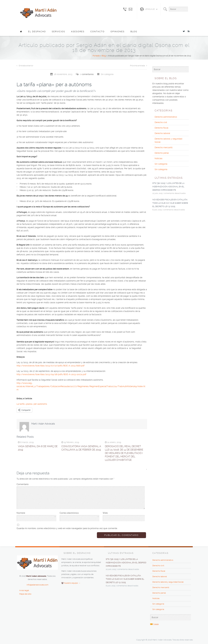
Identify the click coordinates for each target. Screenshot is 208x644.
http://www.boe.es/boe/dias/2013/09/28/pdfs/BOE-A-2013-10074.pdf (51, 374)
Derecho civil (161, 122)
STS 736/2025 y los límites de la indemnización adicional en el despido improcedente (168, 187)
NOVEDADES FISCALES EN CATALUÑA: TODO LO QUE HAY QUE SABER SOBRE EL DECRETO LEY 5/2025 (170, 203)
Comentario (80, 484)
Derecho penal (162, 153)
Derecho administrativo (166, 117)
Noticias (159, 158)
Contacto (97, 32)
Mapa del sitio (25, 594)
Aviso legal (24, 590)
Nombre (36, 513)
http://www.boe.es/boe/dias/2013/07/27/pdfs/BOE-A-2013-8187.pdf (51, 366)
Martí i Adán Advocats (43, 424)
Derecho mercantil (164, 147)
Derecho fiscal (161, 128)
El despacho (37, 32)
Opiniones (118, 32)
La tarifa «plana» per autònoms (32, 404)
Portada (96, 56)
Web (105, 513)
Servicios (58, 32)
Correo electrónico (79, 513)
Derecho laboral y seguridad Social (168, 140)
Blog (134, 32)
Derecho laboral (162, 133)
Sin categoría (107, 74)
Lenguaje (147, 9)
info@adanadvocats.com (38, 585)
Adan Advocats (38, 12)
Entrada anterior (25, 66)
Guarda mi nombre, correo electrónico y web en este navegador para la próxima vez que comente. (67, 528)
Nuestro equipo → (72, 583)
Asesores (78, 32)
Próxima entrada (139, 66)
